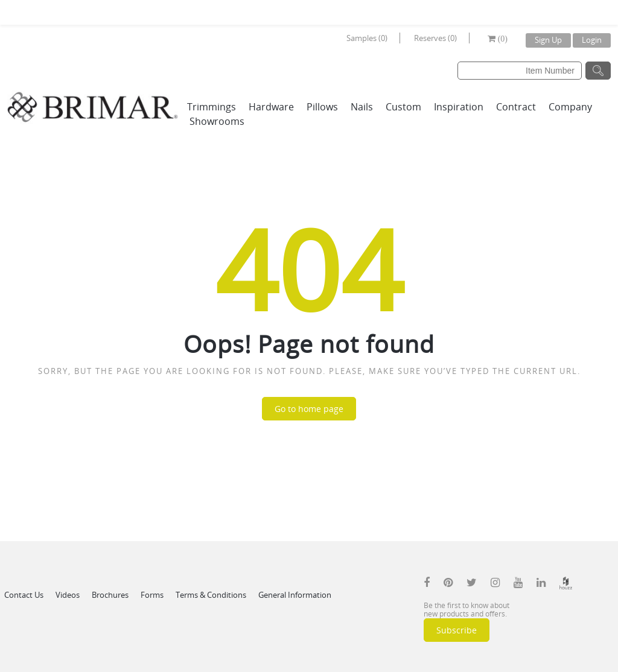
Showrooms (217, 121)
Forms (152, 595)
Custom (403, 107)
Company (570, 107)
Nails (362, 107)
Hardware (271, 107)
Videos (68, 595)
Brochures (110, 595)
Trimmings (212, 107)
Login (592, 40)
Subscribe (457, 630)
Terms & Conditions (211, 595)
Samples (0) (367, 38)
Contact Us (24, 595)
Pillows (322, 107)
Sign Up (548, 40)
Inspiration (459, 107)
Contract (516, 107)
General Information (295, 595)
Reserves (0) (435, 38)
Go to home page (309, 409)
